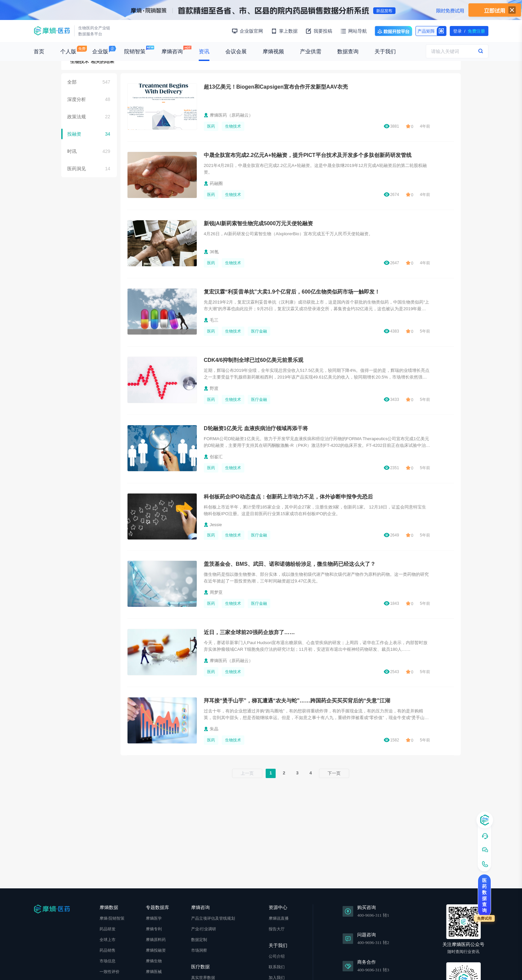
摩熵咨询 (172, 51)
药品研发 (108, 929)
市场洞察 (199, 950)
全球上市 (108, 940)
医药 (211, 126)
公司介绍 (277, 956)
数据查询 (348, 51)
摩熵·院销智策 (112, 918)
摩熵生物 (154, 961)
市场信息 (108, 961)
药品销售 (108, 950)
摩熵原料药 (156, 940)
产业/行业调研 (204, 929)
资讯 (204, 51)
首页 (39, 51)
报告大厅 (277, 929)
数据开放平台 (393, 31)
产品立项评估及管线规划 (213, 918)
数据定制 (199, 940)
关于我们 (385, 51)
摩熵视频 (273, 51)
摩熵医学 (154, 918)
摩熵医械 (154, 972)
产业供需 (311, 51)
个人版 (68, 51)
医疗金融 (259, 331)
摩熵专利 (154, 929)
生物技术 (233, 126)
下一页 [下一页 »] (334, 773)
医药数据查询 (484, 895)
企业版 (100, 51)
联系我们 (277, 967)
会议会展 (236, 51)
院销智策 (135, 51)
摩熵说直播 (279, 918)
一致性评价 (110, 972)
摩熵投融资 (156, 950)
